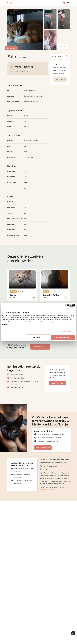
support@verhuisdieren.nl (48, 490)
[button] (64, 3)
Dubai (44, 298)
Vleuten (12, 298)
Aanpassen (38, 337)
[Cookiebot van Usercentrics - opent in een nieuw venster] (67, 305)
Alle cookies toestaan (63, 337)
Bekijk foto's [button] (63, 46)
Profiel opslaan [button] (60, 56)
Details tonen (67, 331)
